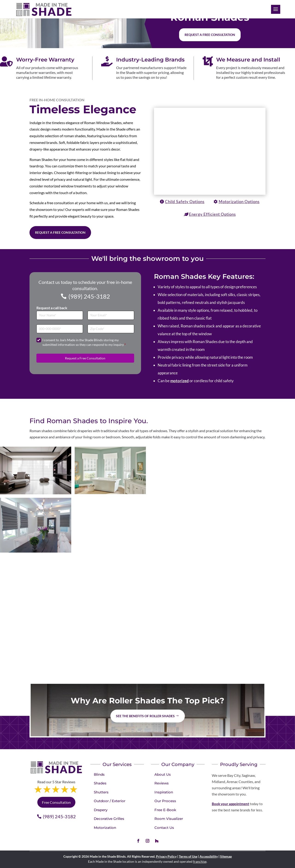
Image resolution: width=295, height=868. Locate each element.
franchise (200, 861)
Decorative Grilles (109, 819)
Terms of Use (188, 856)
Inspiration (164, 792)
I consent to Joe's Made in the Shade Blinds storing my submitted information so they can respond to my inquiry (84, 342)
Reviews (162, 783)
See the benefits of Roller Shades (145, 716)
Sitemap (226, 856)
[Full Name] (60, 315)
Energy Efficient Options (212, 214)
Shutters (101, 792)
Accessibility (209, 856)
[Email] (111, 315)
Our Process (165, 801)
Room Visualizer (169, 819)
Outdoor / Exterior (110, 801)
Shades (100, 783)
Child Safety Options (185, 202)
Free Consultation (56, 802)
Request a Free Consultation (60, 232)
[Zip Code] (111, 329)
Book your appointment (230, 804)
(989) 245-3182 (89, 296)
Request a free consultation (210, 35)
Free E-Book (165, 810)
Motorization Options (239, 202)
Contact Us (164, 828)
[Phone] (60, 329)
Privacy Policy (166, 856)
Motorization (105, 828)
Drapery (101, 810)
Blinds (99, 774)
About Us (163, 774)
